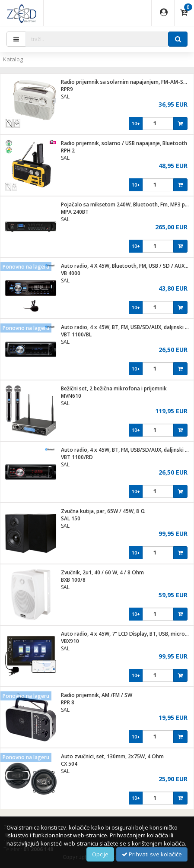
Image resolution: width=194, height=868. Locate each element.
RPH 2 (68, 150)
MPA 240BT (75, 212)
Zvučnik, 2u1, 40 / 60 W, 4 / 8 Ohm (102, 572)
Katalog (13, 59)
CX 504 (69, 764)
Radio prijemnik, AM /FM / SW (97, 695)
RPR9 (67, 89)
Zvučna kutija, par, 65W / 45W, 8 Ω (103, 511)
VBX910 (70, 641)
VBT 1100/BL (76, 334)
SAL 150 (71, 518)
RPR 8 (68, 702)
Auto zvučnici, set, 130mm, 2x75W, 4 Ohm (112, 756)
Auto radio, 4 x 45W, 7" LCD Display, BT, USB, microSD (126, 634)
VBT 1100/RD (77, 457)
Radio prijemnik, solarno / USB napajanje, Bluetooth (124, 143)
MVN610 (71, 396)
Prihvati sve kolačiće (152, 854)
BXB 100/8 (73, 580)
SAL (65, 97)
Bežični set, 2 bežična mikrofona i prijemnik (114, 388)
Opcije (100, 854)
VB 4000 (71, 273)
